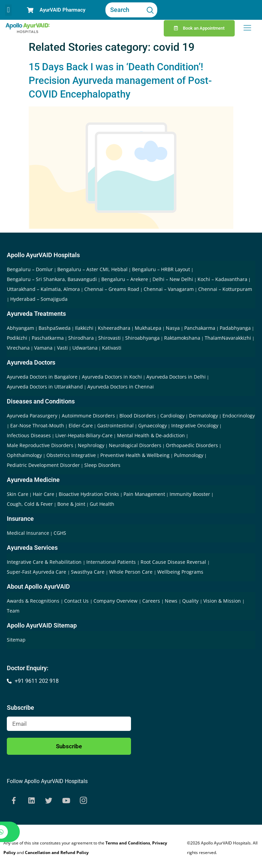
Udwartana (85, 348)
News (172, 601)
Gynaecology (152, 425)
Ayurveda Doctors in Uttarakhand (45, 387)
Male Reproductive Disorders (40, 445)
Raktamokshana (182, 338)
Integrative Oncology (195, 425)
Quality (191, 601)
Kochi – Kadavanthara (222, 279)
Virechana (18, 348)
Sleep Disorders (102, 465)
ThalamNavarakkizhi (228, 338)
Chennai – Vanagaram (169, 289)
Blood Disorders (138, 416)
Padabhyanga (235, 328)
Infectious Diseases (29, 435)
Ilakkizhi (84, 328)
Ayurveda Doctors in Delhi (176, 377)
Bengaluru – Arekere (125, 279)
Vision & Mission (223, 601)
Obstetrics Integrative (71, 455)
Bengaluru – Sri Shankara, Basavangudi (52, 279)
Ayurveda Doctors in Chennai (121, 387)
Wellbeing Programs (180, 572)
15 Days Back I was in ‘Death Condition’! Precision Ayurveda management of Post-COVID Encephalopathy (120, 80)
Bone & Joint (71, 504)
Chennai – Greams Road (112, 289)
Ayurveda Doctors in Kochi (112, 377)
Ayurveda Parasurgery (32, 416)
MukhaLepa (148, 328)
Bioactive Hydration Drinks (89, 494)
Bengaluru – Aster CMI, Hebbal (92, 269)
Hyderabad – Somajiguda (39, 299)
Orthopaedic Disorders (192, 445)
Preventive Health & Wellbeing (135, 455)
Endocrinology (239, 416)
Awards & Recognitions (34, 601)
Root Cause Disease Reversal (174, 562)
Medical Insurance (28, 533)
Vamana (43, 348)
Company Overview (116, 601)
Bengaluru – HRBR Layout (161, 269)
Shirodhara (81, 338)
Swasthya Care (88, 572)
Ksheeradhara (114, 328)
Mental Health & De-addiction (151, 435)
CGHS (60, 533)
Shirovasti (110, 338)
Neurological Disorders (135, 445)
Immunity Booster (190, 494)
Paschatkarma (48, 338)
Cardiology (172, 416)
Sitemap (16, 640)
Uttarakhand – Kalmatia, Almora (43, 289)
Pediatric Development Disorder (43, 465)
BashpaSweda (55, 328)
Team (13, 611)
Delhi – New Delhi (173, 279)
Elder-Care (81, 425)
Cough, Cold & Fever (30, 504)
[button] (8, 10)
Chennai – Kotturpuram (225, 289)
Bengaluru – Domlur (30, 269)
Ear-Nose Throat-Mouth (37, 425)
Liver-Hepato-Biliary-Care (84, 435)
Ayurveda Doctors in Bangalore (42, 377)
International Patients (112, 562)
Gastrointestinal (115, 425)
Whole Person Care (132, 572)
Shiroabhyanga (142, 338)
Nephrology (91, 445)
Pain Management (144, 494)
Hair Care (43, 494)
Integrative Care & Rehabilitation (45, 562)
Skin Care (18, 494)
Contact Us (77, 601)
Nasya (173, 328)
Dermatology (203, 416)
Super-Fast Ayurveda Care (37, 572)
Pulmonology (189, 455)
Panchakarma (200, 328)
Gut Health (102, 504)
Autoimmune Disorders (88, 416)
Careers (152, 601)
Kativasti (112, 348)
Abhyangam (20, 328)
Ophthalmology (24, 455)
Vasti (62, 348)
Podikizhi (17, 338)
